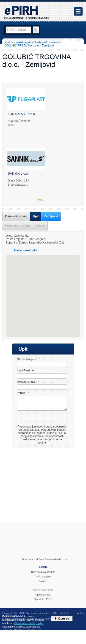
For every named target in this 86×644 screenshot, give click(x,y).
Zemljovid (51, 216)
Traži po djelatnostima (43, 575)
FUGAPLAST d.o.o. (22, 114)
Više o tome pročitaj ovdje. (29, 623)
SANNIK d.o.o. (18, 173)
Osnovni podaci (16, 216)
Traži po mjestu (43, 579)
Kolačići (43, 584)
